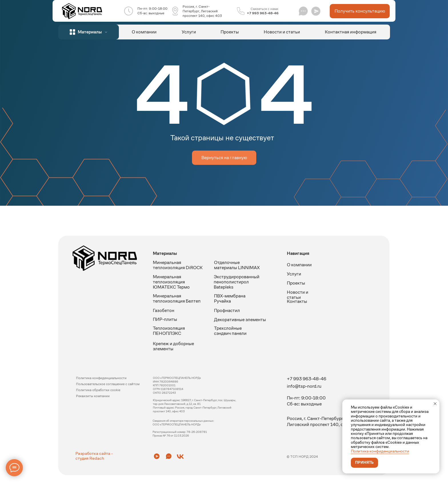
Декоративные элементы (240, 320)
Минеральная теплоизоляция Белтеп (177, 298)
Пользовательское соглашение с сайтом (108, 384)
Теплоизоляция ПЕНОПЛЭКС (169, 331)
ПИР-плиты (165, 319)
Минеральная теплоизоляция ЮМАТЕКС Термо (171, 282)
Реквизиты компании (93, 396)
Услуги (189, 32)
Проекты (230, 32)
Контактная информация (351, 32)
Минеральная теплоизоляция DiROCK (178, 265)
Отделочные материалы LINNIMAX (237, 265)
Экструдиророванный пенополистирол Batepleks (237, 282)
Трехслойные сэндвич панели (230, 331)
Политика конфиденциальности (380, 451)
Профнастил (227, 310)
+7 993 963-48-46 (263, 13)
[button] (316, 11)
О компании (144, 32)
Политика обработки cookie (98, 390)
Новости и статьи (282, 32)
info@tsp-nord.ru (304, 386)
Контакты (297, 301)
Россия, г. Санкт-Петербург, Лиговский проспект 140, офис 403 (202, 11)
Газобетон (164, 310)
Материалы (165, 253)
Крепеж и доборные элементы (173, 346)
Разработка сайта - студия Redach (94, 456)
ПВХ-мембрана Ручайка (230, 298)
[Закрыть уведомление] (435, 404)
